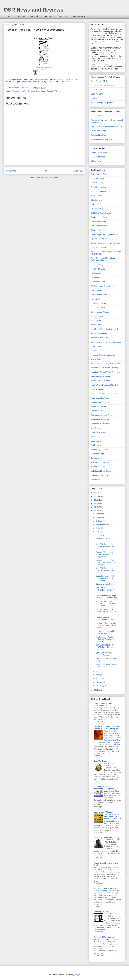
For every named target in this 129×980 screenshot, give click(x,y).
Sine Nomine (96, 428)
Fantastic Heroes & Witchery (103, 85)
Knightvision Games (99, 333)
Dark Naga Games (99, 221)
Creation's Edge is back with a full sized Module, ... (106, 612)
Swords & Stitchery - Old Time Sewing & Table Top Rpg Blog (107, 728)
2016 (96, 507)
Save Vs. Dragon (101, 761)
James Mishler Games (100, 312)
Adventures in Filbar (99, 174)
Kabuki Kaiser (97, 325)
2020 (96, 493)
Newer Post (11, 171)
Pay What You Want (19, 91)
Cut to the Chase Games (101, 213)
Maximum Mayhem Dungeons (103, 355)
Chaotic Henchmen (99, 200)
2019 (96, 496)
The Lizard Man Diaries (104, 937)
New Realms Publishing (101, 381)
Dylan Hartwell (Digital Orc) (102, 239)
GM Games (96, 277)
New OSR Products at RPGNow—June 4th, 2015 (105, 647)
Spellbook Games (98, 437)
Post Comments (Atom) (49, 177)
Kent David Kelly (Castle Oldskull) (105, 329)
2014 (96, 690)
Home (9, 16)
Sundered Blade (97, 454)
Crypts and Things (98, 131)
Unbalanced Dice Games (101, 471)
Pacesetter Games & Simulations (104, 394)
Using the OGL (79, 16)
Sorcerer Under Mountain (105, 888)
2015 (96, 511)
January (99, 686)
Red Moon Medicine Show (102, 415)
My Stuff (34, 16)
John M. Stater (97, 316)
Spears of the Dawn (99, 135)
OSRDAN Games (98, 389)
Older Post (78, 171)
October (99, 521)
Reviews (21, 16)
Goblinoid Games (98, 282)
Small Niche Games (99, 432)
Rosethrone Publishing (100, 419)
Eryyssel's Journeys (99, 247)
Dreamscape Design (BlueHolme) (105, 234)
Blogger (77, 975)
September (101, 524)
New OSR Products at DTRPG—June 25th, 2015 (105, 546)
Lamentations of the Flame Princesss (106, 342)
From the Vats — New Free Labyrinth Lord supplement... (104, 554)
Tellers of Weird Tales (103, 703)
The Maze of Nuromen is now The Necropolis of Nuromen (106, 625)
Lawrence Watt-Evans (100, 152)
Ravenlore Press (98, 411)
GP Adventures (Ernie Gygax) (103, 286)
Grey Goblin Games (99, 295)
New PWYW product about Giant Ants (104, 654)
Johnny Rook (96, 320)
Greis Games (96, 290)
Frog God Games (98, 269)
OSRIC (94, 98)
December (100, 514)
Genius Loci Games (99, 273)
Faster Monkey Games (100, 265)
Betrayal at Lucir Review (105, 584)
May (98, 671)
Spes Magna (96, 441)
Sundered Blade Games (37, 91)
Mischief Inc (96, 359)
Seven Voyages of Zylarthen (102, 103)
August (99, 528)
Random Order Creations (101, 402)
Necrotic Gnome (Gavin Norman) (104, 368)
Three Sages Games (99, 467)
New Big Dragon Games (101, 376)
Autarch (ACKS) (97, 183)
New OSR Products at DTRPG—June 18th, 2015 (105, 570)
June (98, 535)
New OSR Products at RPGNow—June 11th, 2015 (106, 590)
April (98, 675)
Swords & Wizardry (54, 91)
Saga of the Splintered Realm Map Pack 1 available (105, 578)
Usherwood (96, 480)
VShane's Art (96, 161)
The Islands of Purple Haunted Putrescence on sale (105, 639)
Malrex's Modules (98, 157)
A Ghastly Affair (97, 116)
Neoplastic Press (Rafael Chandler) (105, 372)
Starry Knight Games (99, 449)
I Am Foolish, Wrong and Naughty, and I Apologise (112, 816)
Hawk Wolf (95, 299)
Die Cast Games (98, 230)
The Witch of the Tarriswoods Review (105, 619)
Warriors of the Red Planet (102, 139)
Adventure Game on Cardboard (106, 939)
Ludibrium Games (98, 351)
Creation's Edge (97, 209)
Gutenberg (62, 16)
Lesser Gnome (97, 346)
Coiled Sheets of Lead (100, 204)
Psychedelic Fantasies (100, 398)
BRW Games (96, 196)
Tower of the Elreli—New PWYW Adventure (106, 666)
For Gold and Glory (99, 90)
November (100, 517)
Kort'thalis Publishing (99, 338)
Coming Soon (109, 789)
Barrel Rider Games (99, 187)
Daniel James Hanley (100, 217)
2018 (96, 500)
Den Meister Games (99, 226)
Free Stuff (48, 16)
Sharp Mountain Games (101, 424)
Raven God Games (99, 406)
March (99, 678)
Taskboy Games (97, 458)
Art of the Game (97, 178)
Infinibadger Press (98, 303)
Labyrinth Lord (97, 94)
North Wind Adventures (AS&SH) (104, 385)
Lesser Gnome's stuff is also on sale (105, 632)
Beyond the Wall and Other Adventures (107, 126)
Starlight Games (97, 445)
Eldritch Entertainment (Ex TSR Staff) (106, 243)
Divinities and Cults (102, 786)
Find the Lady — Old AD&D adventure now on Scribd (105, 604)
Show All (120, 959)
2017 (96, 504)
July (98, 532)
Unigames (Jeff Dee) (99, 475)
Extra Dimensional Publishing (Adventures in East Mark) (103, 259)
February (100, 682)
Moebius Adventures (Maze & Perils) (106, 363)
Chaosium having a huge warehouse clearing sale (106, 597)
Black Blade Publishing (100, 191)
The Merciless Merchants (101, 462)
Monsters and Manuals (104, 812)
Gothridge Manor (101, 912)
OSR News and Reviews (34, 10)
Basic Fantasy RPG (99, 81)
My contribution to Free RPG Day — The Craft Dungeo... (106, 562)
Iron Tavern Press (98, 308)
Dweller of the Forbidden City (106, 838)
